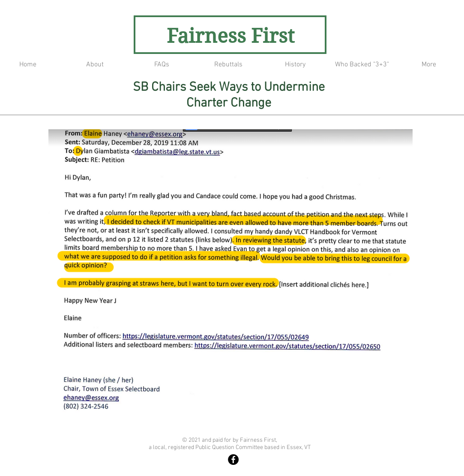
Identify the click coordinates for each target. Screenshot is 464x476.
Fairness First (231, 36)
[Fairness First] (233, 460)
